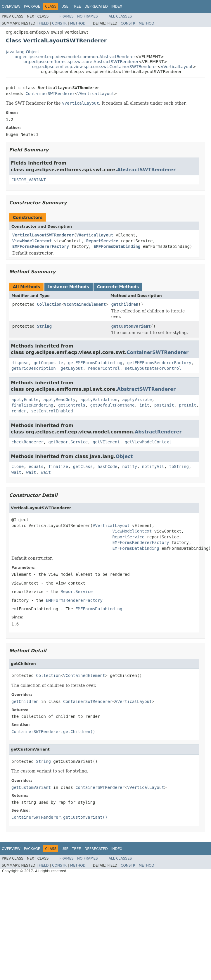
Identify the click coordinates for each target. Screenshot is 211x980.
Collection (49, 304)
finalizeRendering (32, 405)
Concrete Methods (118, 287)
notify (130, 466)
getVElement (106, 442)
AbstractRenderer (158, 432)
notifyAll (153, 466)
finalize (58, 466)
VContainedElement (85, 304)
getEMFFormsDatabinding (95, 363)
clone (18, 466)
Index (117, 6)
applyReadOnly (60, 400)
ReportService (102, 241)
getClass (83, 466)
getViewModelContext (148, 442)
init (144, 405)
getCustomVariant (131, 326)
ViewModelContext (32, 241)
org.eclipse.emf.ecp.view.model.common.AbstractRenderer (75, 57)
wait (16, 472)
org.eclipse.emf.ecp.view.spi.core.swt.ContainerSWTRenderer (95, 67)
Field (44, 23)
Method (78, 23)
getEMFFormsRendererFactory (159, 363)
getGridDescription (34, 368)
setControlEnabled (52, 411)
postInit (164, 405)
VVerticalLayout (177, 67)
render (19, 411)
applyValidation (99, 400)
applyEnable (25, 400)
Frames (66, 16)
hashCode (107, 466)
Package (32, 6)
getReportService (68, 442)
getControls (72, 405)
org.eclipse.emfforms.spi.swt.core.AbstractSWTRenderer (81, 62)
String (44, 326)
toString (179, 466)
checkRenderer (27, 442)
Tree (76, 6)
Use (65, 6)
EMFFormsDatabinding (117, 246)
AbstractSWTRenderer (146, 170)
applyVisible (137, 400)
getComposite (48, 363)
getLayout (72, 368)
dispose (20, 363)
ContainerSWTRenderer (50, 94)
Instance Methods (68, 287)
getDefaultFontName (113, 405)
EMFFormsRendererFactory (41, 246)
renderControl (104, 368)
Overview (11, 6)
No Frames (88, 16)
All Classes (120, 16)
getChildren (125, 304)
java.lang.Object (23, 52)
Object (124, 456)
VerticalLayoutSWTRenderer (43, 235)
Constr (59, 23)
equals (36, 466)
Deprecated (96, 6)
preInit (187, 405)
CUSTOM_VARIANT (29, 180)
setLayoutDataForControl (153, 368)
